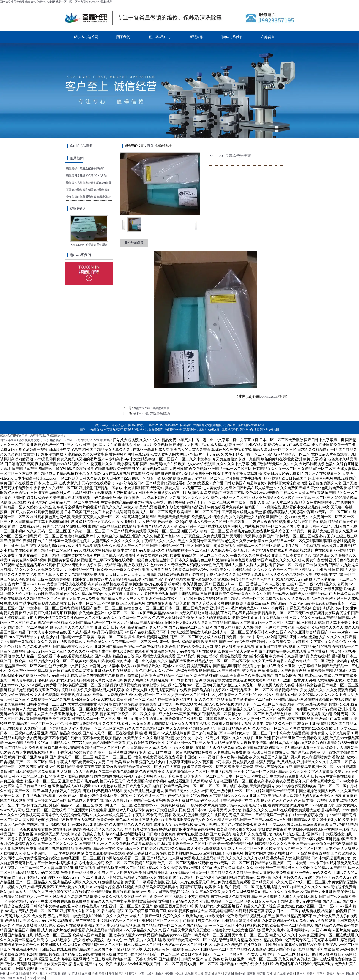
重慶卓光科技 (230, 429)
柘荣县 (133, 974)
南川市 (66, 974)
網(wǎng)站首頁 (86, 37)
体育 (141, 974)
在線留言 (268, 37)
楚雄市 (229, 974)
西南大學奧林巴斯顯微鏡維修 (151, 408)
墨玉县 (251, 974)
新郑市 (271, 974)
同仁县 (350, 974)
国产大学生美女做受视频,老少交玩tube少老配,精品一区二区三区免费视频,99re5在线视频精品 (56, 2)
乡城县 (150, 974)
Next (196, 221)
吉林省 (340, 974)
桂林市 (4, 974)
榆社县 (21, 978)
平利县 (123, 974)
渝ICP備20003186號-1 (251, 425)
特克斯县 (55, 974)
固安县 (311, 974)
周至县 (321, 974)
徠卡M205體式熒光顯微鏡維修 (152, 413)
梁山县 (199, 974)
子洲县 (169, 974)
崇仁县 (179, 974)
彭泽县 (34, 974)
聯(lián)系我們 (232, 37)
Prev (124, 221)
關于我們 (123, 37)
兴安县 (31, 978)
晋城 (95, 974)
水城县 (189, 974)
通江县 (11, 978)
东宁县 (86, 974)
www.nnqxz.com (269, 397)
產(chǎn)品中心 (160, 37)
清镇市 (209, 974)
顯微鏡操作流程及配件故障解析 (85, 168)
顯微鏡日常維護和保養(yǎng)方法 (86, 176)
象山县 (160, 974)
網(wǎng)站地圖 (250, 429)
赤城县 (281, 974)
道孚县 (219, 974)
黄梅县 (331, 974)
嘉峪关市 (240, 974)
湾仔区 (41, 978)
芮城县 (76, 974)
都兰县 (44, 974)
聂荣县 (261, 974)
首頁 (150, 145)
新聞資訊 (196, 37)
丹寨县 (291, 974)
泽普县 (103, 974)
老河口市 (15, 974)
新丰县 (301, 974)
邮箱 (25, 974)
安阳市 (113, 974)
